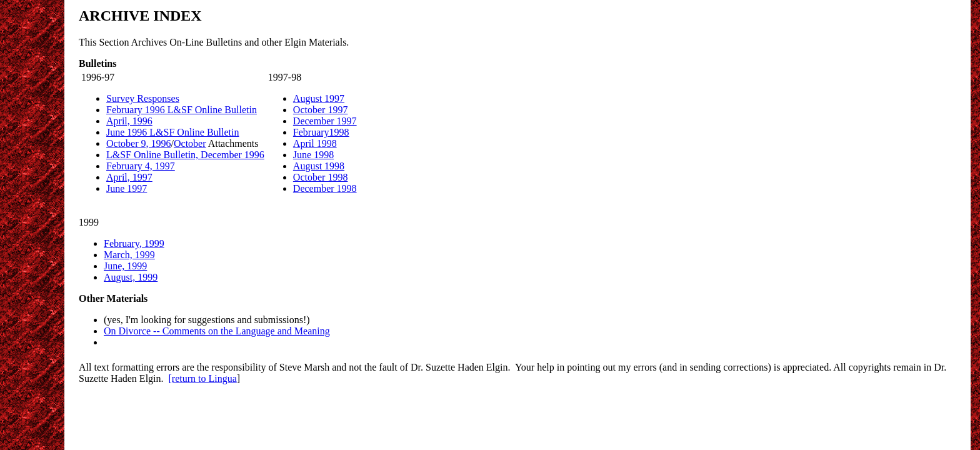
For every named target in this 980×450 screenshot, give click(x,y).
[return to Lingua (203, 378)
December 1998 (325, 188)
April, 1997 (129, 177)
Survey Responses (143, 98)
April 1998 (315, 143)
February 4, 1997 (141, 166)
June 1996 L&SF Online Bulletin (172, 132)
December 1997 (325, 121)
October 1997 (321, 110)
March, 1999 (129, 255)
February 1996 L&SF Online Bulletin (182, 110)
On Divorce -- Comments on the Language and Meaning (217, 331)
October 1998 (321, 177)
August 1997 (319, 98)
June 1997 (127, 188)
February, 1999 (134, 243)
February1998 (321, 132)
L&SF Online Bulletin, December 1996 (185, 155)
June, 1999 (125, 266)
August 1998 (319, 166)
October (190, 143)
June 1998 (313, 155)
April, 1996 (129, 121)
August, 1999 (131, 277)
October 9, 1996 (139, 143)
